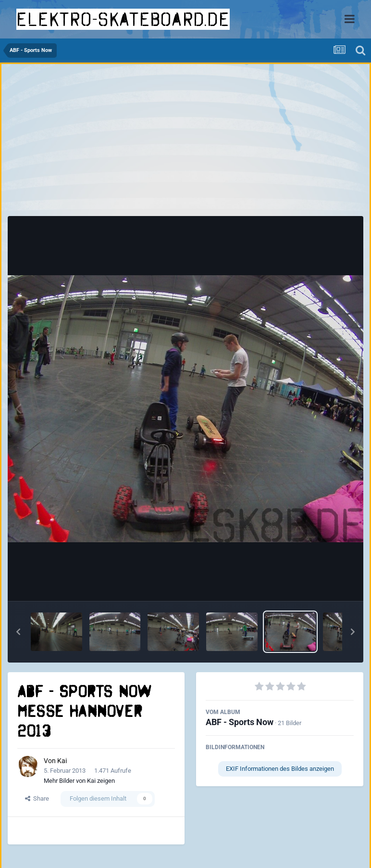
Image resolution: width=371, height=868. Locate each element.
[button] (18, 632)
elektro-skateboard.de (123, 19)
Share (37, 798)
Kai (62, 761)
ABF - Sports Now (240, 722)
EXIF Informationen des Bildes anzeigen (280, 769)
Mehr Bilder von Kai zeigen (79, 781)
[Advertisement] (185, 142)
